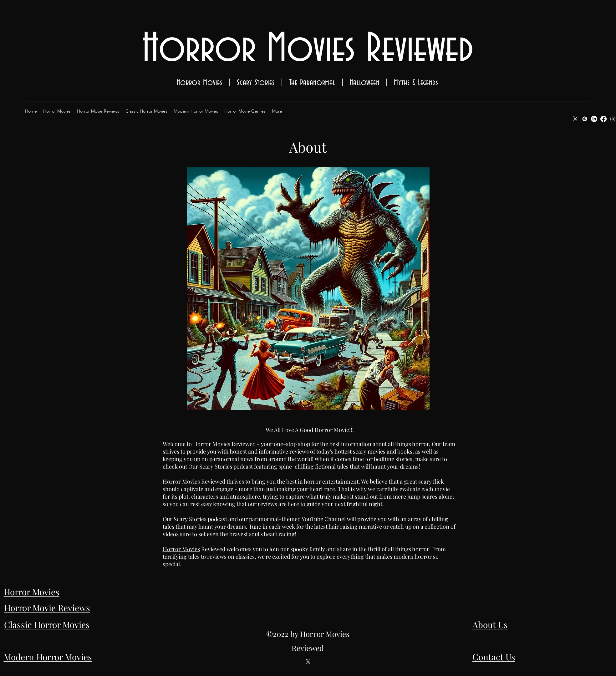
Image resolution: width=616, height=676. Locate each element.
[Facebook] (603, 119)
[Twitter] (308, 662)
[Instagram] (613, 119)
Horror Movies (181, 549)
